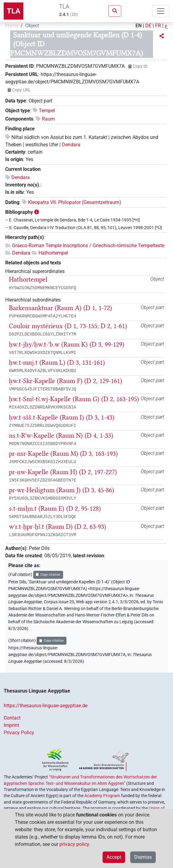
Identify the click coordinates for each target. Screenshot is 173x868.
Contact (12, 718)
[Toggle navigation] (161, 11)
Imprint (11, 725)
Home (12, 26)
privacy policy (74, 844)
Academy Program (102, 796)
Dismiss (143, 857)
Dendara (71, 145)
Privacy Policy (19, 733)
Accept (114, 857)
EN (139, 26)
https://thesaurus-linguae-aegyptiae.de (46, 706)
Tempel (47, 111)
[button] (162, 36)
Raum (48, 119)
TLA (14, 11)
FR (158, 26)
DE (148, 26)
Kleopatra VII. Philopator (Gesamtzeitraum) (75, 202)
